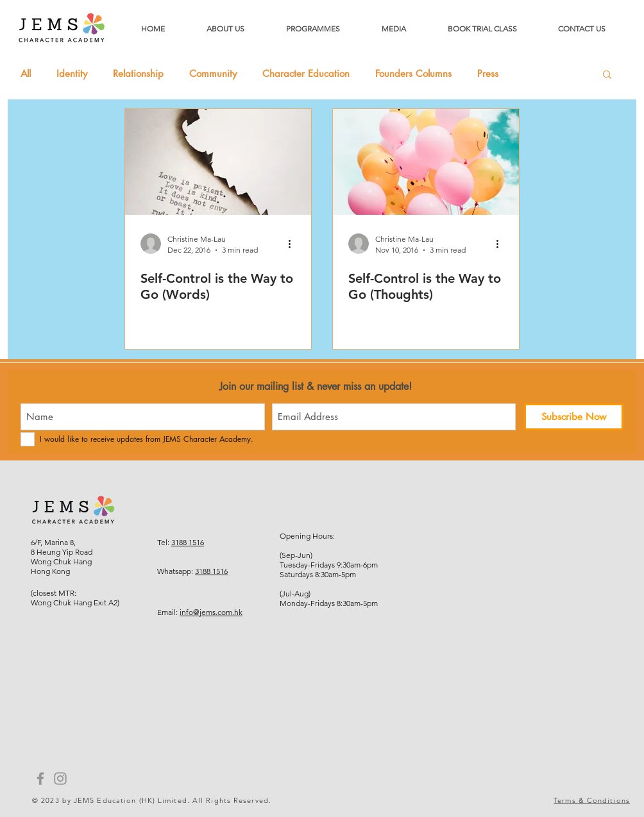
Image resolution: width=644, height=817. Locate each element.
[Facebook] (40, 779)
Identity (72, 74)
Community (213, 74)
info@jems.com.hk (211, 612)
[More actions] (294, 244)
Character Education (306, 74)
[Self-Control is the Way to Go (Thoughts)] (426, 162)
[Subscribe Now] (574, 417)
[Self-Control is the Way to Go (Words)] (218, 162)
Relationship (138, 74)
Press (488, 74)
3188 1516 (188, 542)
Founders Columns (413, 74)
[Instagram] (60, 779)
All (26, 74)
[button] (607, 75)
